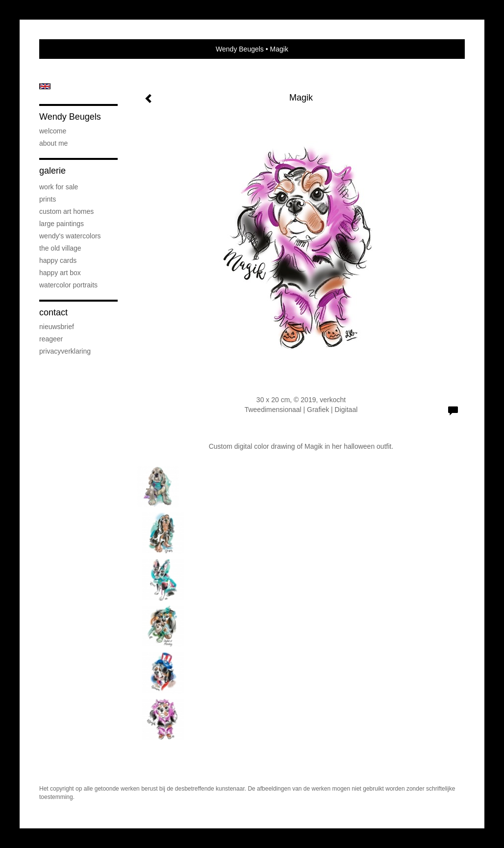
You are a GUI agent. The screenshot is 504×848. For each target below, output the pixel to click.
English (45, 86)
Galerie (52, 171)
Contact (53, 312)
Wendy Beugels (240, 49)
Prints (48, 199)
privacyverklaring (65, 351)
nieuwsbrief (57, 327)
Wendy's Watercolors (70, 236)
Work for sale (59, 187)
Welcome (53, 131)
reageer (51, 339)
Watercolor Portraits (68, 285)
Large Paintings (62, 224)
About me (53, 143)
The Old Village (60, 248)
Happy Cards (58, 260)
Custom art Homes (66, 211)
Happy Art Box (60, 273)
